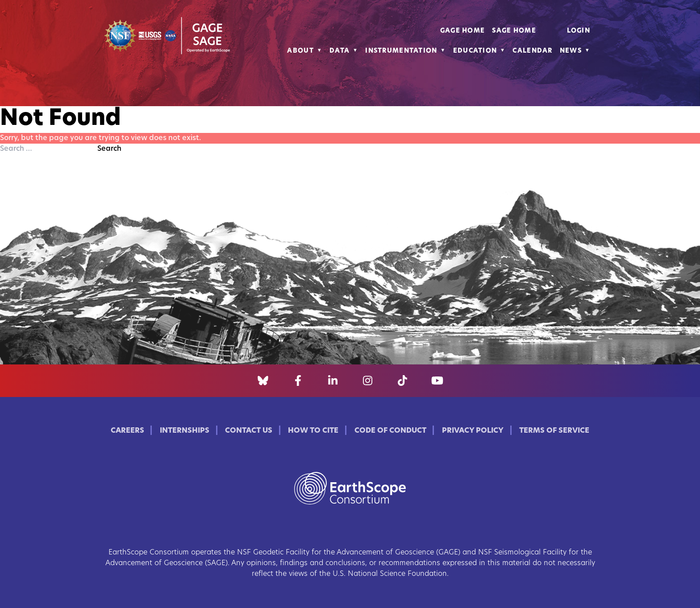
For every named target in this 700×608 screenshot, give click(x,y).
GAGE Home (463, 31)
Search (109, 149)
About (300, 51)
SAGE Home (514, 31)
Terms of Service (554, 431)
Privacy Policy (473, 431)
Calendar (532, 51)
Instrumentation (401, 51)
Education (475, 51)
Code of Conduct (390, 431)
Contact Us (249, 431)
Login (579, 31)
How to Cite (313, 431)
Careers (127, 431)
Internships (185, 431)
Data (340, 51)
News (571, 51)
